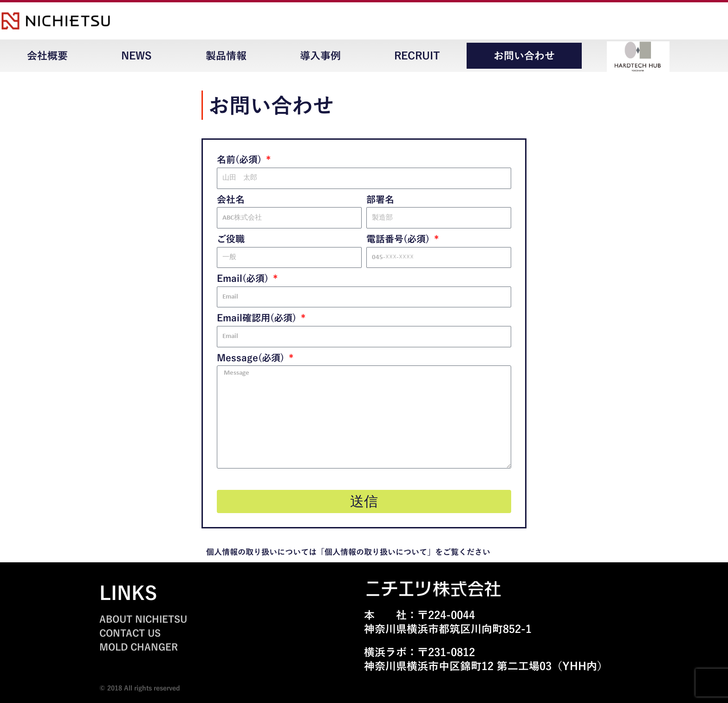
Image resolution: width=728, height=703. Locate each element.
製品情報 (226, 56)
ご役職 (231, 239)
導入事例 (320, 56)
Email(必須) (244, 278)
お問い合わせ (524, 56)
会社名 (231, 199)
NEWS (136, 56)
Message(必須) (252, 358)
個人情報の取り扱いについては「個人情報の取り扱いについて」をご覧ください (348, 552)
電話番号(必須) (399, 239)
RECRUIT (417, 56)
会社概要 (47, 56)
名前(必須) (240, 159)
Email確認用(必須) (258, 318)
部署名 (380, 199)
